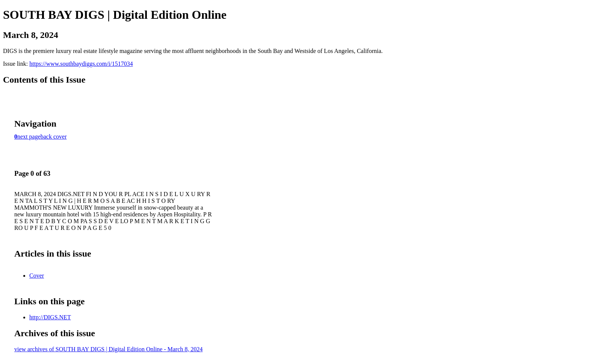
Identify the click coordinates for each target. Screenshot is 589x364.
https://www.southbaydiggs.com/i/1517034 (81, 64)
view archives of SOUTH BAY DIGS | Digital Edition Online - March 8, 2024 (109, 349)
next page (29, 137)
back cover (54, 137)
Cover (37, 276)
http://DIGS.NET (50, 317)
